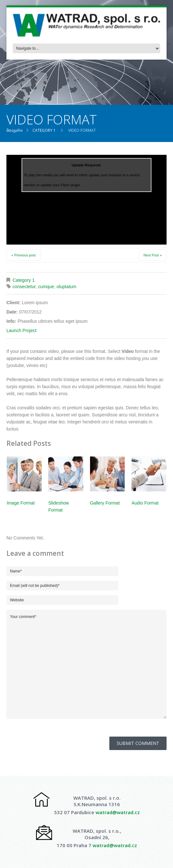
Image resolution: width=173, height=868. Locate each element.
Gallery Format (105, 503)
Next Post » (153, 255)
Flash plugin (70, 185)
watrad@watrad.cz (118, 812)
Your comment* (86, 664)
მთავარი (14, 130)
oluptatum (66, 287)
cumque (46, 287)
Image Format (21, 503)
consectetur (24, 287)
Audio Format (145, 503)
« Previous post (23, 255)
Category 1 (44, 130)
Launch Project (21, 330)
